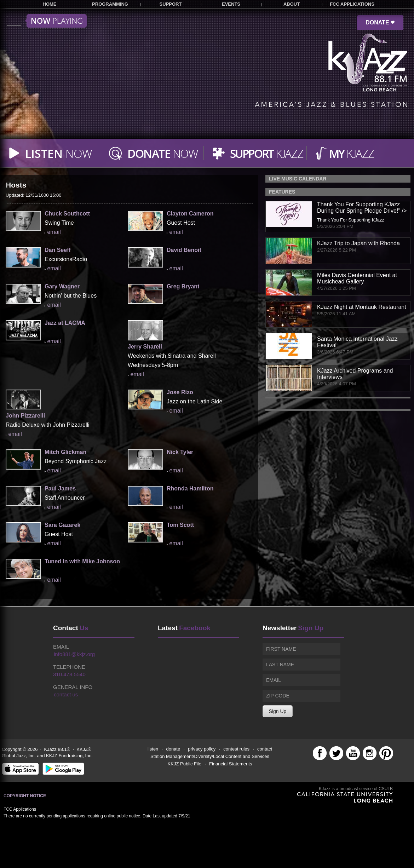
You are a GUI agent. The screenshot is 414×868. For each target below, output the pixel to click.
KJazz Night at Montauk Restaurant (362, 307)
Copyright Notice (25, 796)
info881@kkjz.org (74, 654)
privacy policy (202, 749)
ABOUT (292, 4)
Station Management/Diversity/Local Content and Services (210, 756)
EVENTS (231, 4)
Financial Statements (231, 764)
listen (153, 749)
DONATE (380, 22)
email (54, 232)
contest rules (236, 749)
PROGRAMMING (110, 4)
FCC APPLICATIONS (352, 4)
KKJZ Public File (185, 764)
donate (173, 749)
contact (265, 749)
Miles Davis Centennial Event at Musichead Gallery (357, 278)
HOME (50, 4)
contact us (66, 694)
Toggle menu (47, 21)
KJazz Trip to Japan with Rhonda (358, 243)
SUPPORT (171, 4)
